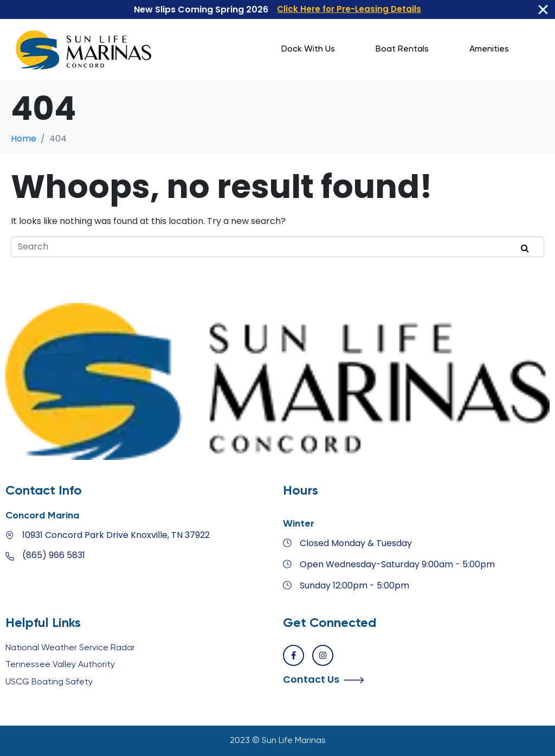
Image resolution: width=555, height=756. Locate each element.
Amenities (489, 49)
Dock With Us (308, 49)
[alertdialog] (277, 10)
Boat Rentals (402, 49)
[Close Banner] (543, 10)
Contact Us (311, 679)
